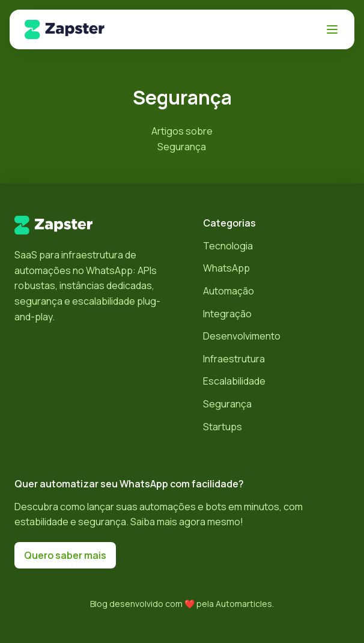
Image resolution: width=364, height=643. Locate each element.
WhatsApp (226, 268)
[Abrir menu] (332, 29)
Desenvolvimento (242, 336)
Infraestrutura (234, 359)
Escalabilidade (234, 381)
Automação (229, 291)
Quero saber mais (65, 555)
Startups (223, 427)
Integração (227, 314)
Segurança (227, 404)
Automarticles (244, 604)
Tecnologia (228, 246)
